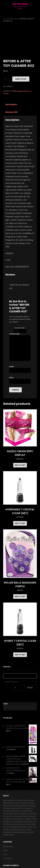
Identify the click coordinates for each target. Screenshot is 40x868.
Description (11, 104)
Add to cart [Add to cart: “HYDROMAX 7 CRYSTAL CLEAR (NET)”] (20, 523)
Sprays (26, 91)
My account (8, 846)
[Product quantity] (7, 79)
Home (5, 19)
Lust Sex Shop (20, 4)
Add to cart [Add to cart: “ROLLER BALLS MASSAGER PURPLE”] (20, 596)
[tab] (13, 104)
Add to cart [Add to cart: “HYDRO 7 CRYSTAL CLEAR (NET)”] (20, 655)
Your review (15, 334)
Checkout (7, 858)
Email (12, 378)
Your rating (20, 328)
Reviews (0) (12, 112)
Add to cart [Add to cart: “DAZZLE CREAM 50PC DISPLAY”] (20, 465)
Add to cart (21, 79)
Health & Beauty (14, 19)
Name (12, 367)
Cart (5, 854)
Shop (5, 850)
